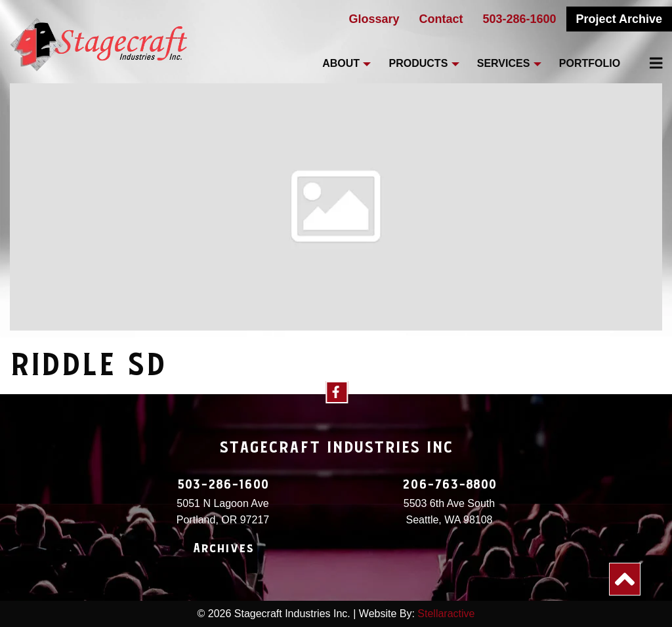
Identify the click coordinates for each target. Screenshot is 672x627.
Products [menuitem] (419, 63)
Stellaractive (446, 614)
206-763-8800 (450, 485)
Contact (441, 19)
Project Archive (619, 19)
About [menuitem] (341, 63)
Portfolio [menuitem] (590, 63)
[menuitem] (648, 63)
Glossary (374, 19)
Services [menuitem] (504, 63)
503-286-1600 (520, 19)
